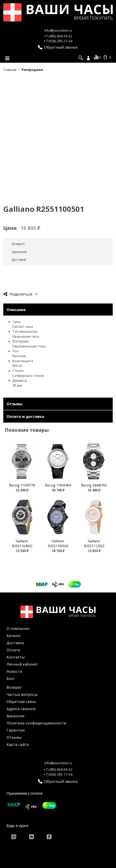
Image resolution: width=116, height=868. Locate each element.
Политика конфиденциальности (36, 723)
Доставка (15, 643)
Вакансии (15, 716)
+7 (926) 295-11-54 (58, 41)
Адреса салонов (21, 709)
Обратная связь (21, 702)
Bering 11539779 (22, 485)
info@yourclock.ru (58, 30)
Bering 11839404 (58, 485)
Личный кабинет (22, 664)
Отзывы (14, 737)
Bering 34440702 (94, 485)
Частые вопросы (22, 694)
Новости (14, 671)
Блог (11, 678)
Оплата (13, 650)
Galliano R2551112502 (94, 543)
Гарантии (16, 730)
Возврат (14, 687)
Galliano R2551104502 (22, 543)
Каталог (14, 636)
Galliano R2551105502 (58, 543)
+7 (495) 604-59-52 (58, 36)
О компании (18, 628)
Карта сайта (18, 744)
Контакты (16, 657)
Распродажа (32, 69)
